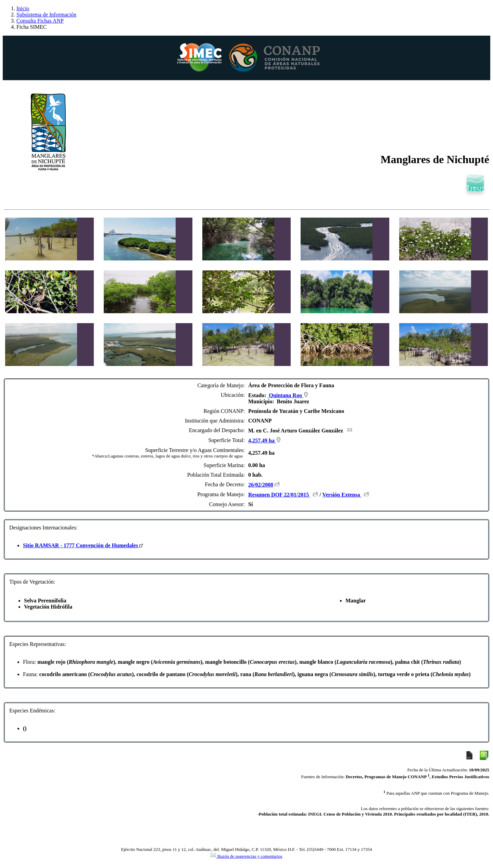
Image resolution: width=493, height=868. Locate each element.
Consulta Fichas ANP (40, 21)
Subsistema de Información (46, 15)
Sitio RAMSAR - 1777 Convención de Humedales (83, 545)
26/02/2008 (261, 485)
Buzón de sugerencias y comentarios (246, 856)
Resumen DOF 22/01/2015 (279, 495)
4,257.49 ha (265, 441)
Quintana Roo (288, 395)
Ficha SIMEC (31, 27)
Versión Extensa (342, 495)
